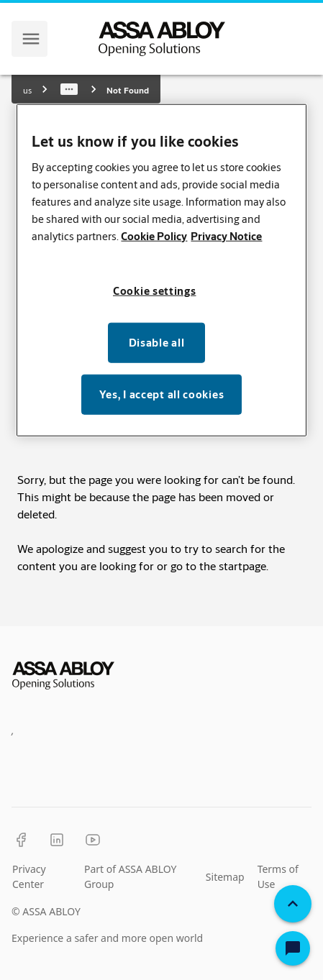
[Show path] (69, 89)
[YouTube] (93, 840)
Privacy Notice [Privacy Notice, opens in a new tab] (226, 236)
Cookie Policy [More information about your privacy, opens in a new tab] (154, 236)
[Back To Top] (293, 904)
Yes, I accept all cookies (162, 394)
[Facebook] (21, 840)
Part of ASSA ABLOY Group (130, 876)
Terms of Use (278, 876)
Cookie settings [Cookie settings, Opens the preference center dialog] (155, 291)
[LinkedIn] (57, 840)
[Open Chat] (293, 948)
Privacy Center (29, 876)
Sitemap (225, 877)
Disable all (157, 343)
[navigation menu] (31, 39)
